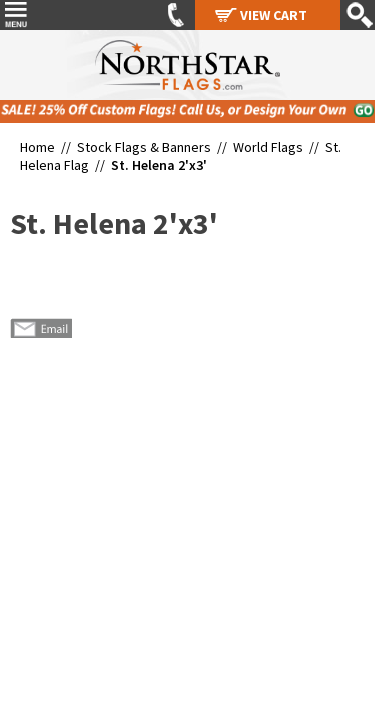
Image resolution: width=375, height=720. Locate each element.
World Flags (268, 147)
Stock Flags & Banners (144, 147)
